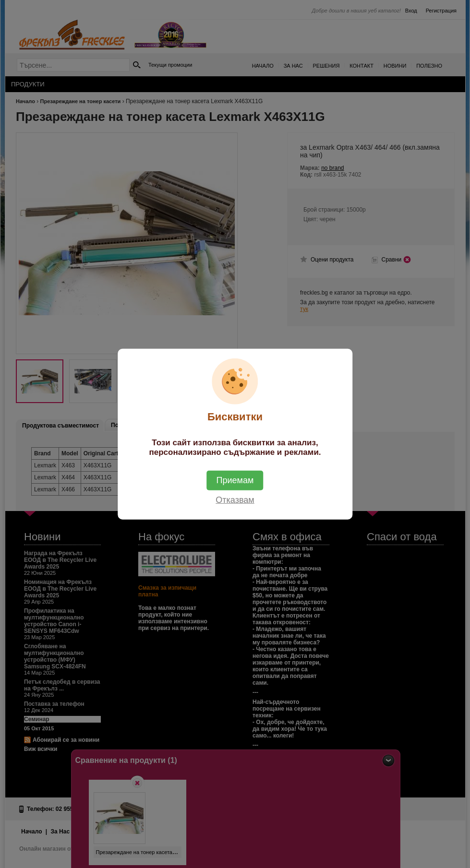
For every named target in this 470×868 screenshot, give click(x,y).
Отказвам (235, 500)
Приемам (235, 480)
